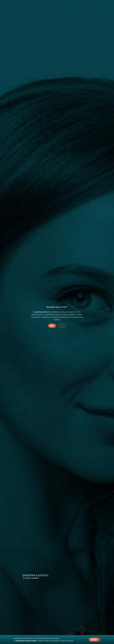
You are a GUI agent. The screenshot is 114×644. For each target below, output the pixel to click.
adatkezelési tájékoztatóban (26, 641)
